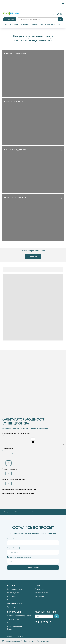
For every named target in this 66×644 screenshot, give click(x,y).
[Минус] (3, 463)
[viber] (41, 622)
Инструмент (12, 596)
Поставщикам (25, 24)
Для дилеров (39, 596)
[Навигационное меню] (63, 3)
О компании (39, 589)
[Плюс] (14, 463)
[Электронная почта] (44, 622)
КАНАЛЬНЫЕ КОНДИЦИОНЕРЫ (16, 150)
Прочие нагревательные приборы (13, 479)
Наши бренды (14, 24)
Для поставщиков (41, 593)
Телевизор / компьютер (9, 469)
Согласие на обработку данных (19, 616)
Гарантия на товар (14, 623)
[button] (54, 14)
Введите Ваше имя (13, 539)
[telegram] (36, 622)
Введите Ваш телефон (14, 548)
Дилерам (35, 24)
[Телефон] (47, 622)
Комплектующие (13, 593)
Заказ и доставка (14, 619)
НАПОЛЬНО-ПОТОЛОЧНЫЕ (15, 102)
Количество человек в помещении (13, 459)
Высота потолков (7, 449)
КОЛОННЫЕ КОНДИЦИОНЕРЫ (16, 198)
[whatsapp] (39, 622)
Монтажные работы (15, 603)
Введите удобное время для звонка (19, 557)
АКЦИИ (60, 24)
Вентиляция (12, 600)
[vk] (50, 622)
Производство (13, 607)
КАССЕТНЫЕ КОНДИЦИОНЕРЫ (16, 54)
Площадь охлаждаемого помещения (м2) (16, 433)
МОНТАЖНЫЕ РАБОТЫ (47, 24)
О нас (5, 24)
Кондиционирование (15, 589)
